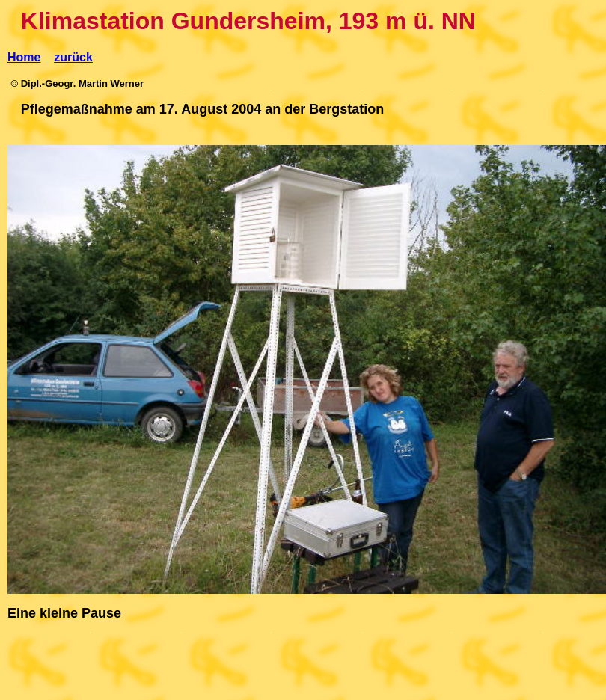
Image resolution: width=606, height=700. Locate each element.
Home (24, 57)
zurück (73, 57)
